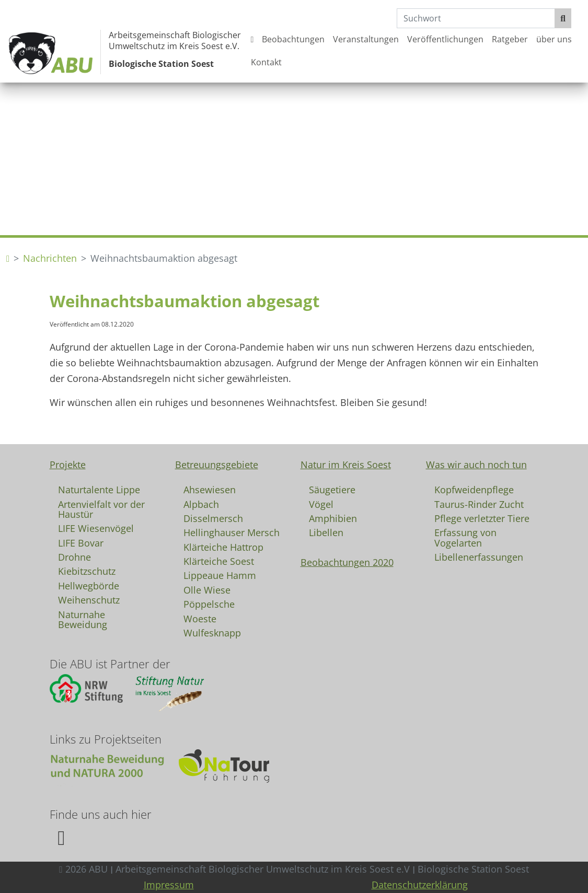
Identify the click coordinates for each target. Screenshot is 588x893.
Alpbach (201, 504)
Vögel (321, 504)
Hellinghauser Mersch (232, 532)
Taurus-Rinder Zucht (479, 504)
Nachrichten (50, 258)
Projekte (68, 465)
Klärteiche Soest (219, 561)
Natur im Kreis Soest (346, 465)
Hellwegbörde (89, 585)
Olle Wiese (207, 589)
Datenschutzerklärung (420, 885)
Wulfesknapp (212, 632)
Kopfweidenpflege (474, 489)
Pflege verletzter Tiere (482, 518)
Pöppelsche (209, 604)
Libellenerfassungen (479, 556)
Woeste (200, 618)
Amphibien (333, 518)
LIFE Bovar (81, 542)
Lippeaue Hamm (220, 575)
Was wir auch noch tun (476, 465)
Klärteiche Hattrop (223, 547)
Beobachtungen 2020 (347, 562)
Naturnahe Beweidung (83, 619)
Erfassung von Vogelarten (465, 537)
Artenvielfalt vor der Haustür (101, 509)
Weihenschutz (89, 599)
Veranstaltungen (366, 39)
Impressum (169, 885)
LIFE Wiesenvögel (96, 528)
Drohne (74, 556)
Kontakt (266, 62)
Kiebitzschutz (87, 571)
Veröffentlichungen (445, 39)
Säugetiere (332, 489)
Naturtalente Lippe (99, 489)
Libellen (326, 532)
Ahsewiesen (210, 489)
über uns (554, 39)
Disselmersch (213, 518)
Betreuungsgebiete (217, 465)
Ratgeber (510, 39)
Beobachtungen (293, 39)
